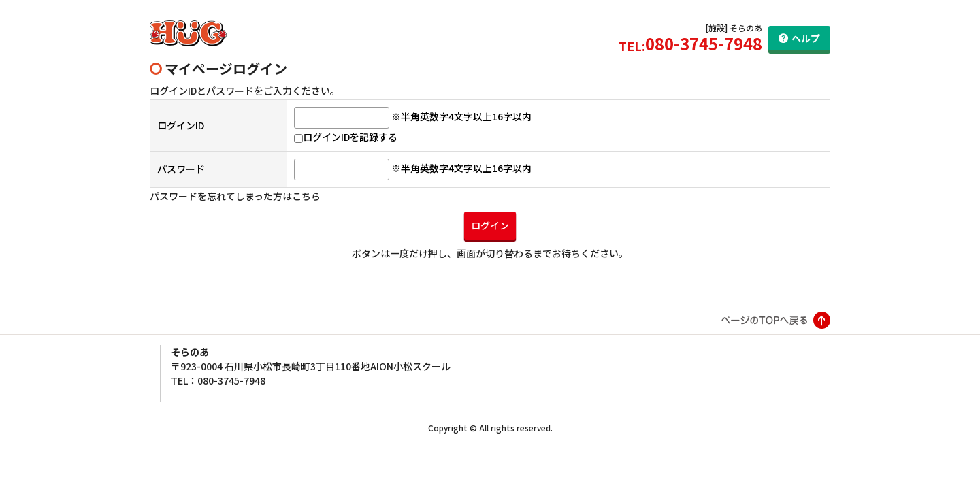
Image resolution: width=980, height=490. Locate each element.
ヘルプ (806, 38)
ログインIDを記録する (346, 137)
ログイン (490, 225)
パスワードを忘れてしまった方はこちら (235, 196)
